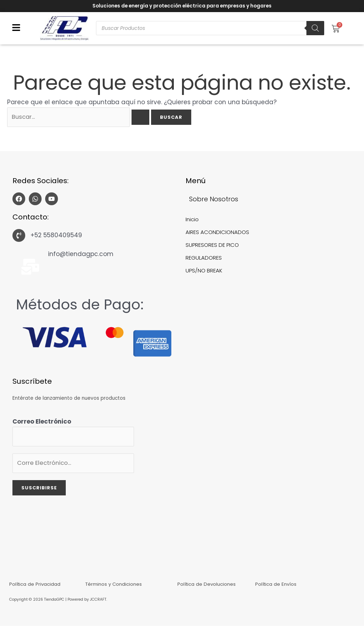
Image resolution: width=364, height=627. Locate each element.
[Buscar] (315, 28)
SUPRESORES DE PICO (213, 246)
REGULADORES (204, 258)
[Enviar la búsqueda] (144, 118)
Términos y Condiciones (114, 585)
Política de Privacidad (35, 585)
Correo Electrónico (42, 422)
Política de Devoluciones (207, 585)
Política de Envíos (276, 585)
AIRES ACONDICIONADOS (217, 233)
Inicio (192, 220)
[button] (16, 28)
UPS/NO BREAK (204, 271)
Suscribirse (39, 490)
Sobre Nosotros (214, 200)
